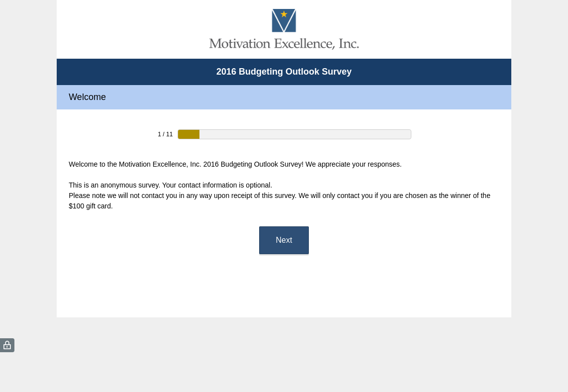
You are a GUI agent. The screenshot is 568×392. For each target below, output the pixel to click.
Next (284, 240)
